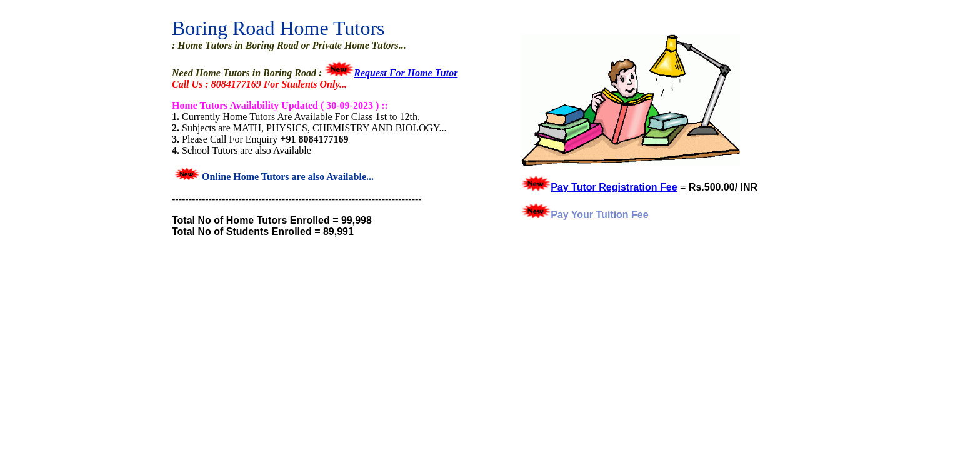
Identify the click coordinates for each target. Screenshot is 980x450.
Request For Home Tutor (406, 73)
